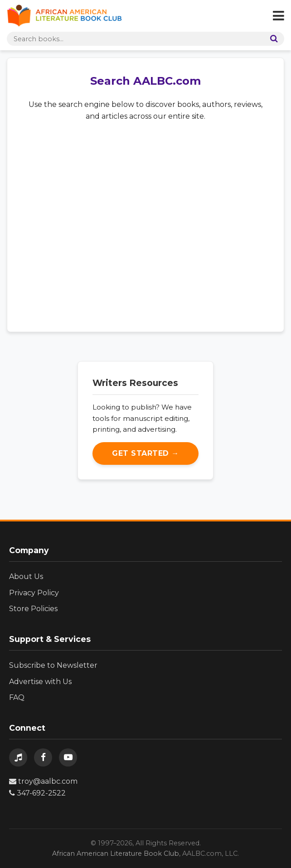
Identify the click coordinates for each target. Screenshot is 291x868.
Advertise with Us (40, 682)
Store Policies (33, 609)
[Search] (272, 39)
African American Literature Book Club (116, 854)
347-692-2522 (37, 793)
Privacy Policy (34, 593)
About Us (26, 576)
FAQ (17, 697)
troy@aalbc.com (43, 781)
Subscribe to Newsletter (53, 665)
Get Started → (145, 453)
